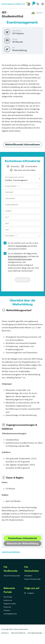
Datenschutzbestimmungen (20, 259)
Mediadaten (28, 576)
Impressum (5, 633)
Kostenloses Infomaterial (22, 538)
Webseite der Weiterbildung (22, 543)
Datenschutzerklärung (18, 633)
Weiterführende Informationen (22, 144)
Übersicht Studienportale (12, 576)
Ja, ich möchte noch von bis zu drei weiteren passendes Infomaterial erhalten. (23, 246)
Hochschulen (22, 246)
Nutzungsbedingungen (17, 256)
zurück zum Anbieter (11, 552)
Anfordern (22, 280)
